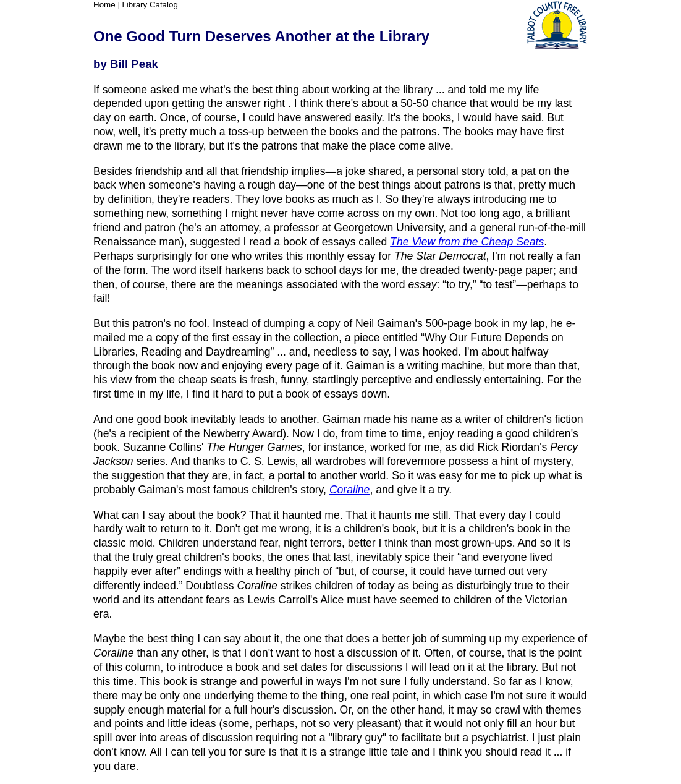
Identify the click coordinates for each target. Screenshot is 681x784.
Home (104, 5)
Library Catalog (150, 5)
